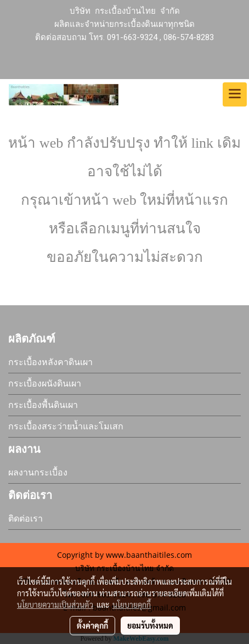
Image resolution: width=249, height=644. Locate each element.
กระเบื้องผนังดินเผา (45, 383)
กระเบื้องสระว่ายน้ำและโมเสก (66, 426)
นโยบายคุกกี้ (132, 604)
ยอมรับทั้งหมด (150, 625)
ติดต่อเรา (26, 519)
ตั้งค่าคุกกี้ (92, 625)
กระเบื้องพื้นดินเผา (43, 405)
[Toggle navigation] (235, 94)
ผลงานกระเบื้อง (38, 472)
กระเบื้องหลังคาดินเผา (50, 362)
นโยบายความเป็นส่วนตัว (55, 604)
